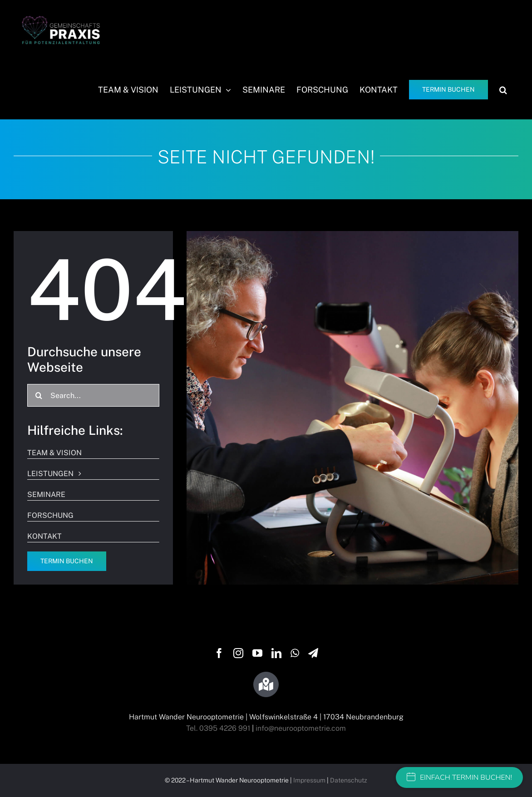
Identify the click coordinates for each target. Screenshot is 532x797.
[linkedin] (276, 653)
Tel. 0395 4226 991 (218, 728)
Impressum (309, 780)
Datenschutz (349, 780)
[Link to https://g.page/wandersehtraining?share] (266, 684)
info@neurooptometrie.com (301, 728)
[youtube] (257, 653)
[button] (503, 90)
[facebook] (219, 653)
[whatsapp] (295, 653)
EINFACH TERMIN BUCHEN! (459, 777)
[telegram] (313, 653)
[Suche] (39, 395)
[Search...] (93, 395)
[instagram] (238, 653)
